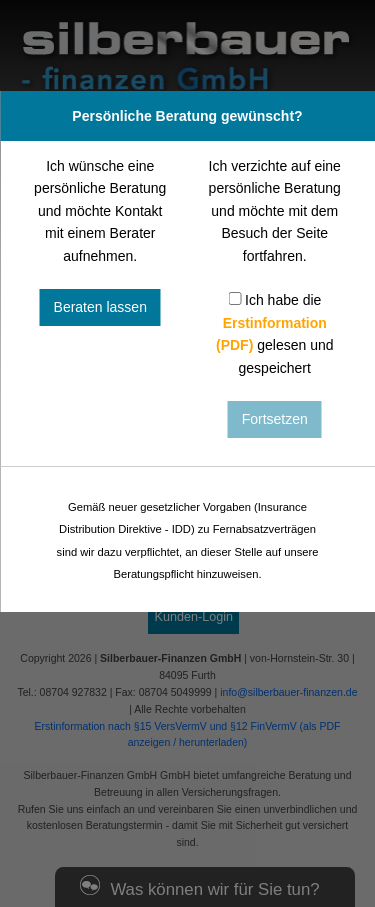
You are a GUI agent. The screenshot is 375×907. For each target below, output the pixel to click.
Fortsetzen (275, 419)
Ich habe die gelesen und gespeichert (275, 333)
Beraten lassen (100, 307)
